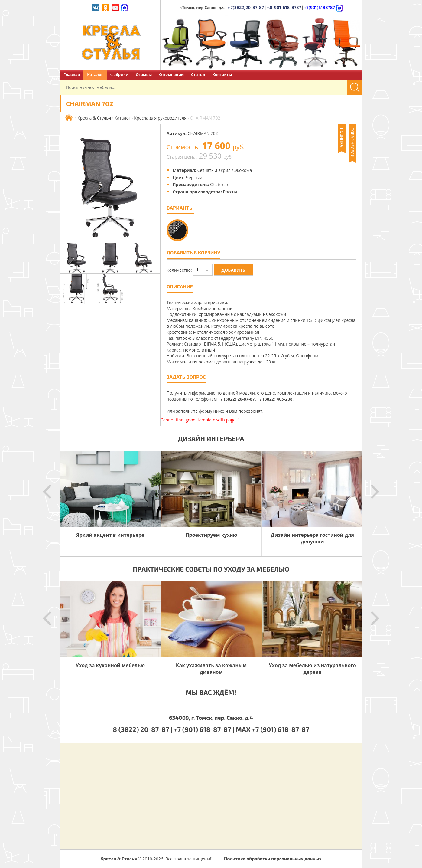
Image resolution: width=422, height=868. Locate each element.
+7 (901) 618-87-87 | (204, 729)
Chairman (220, 184)
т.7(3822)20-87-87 (246, 7)
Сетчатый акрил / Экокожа (225, 170)
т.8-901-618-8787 (284, 7)
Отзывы (144, 75)
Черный (194, 177)
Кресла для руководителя (160, 118)
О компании (171, 75)
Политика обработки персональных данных (273, 859)
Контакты (222, 75)
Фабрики (119, 75)
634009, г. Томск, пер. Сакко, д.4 (211, 718)
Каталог (95, 75)
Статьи (198, 75)
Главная (72, 75)
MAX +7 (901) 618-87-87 (273, 729)
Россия (230, 192)
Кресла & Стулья (94, 118)
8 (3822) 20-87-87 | (143, 729)
